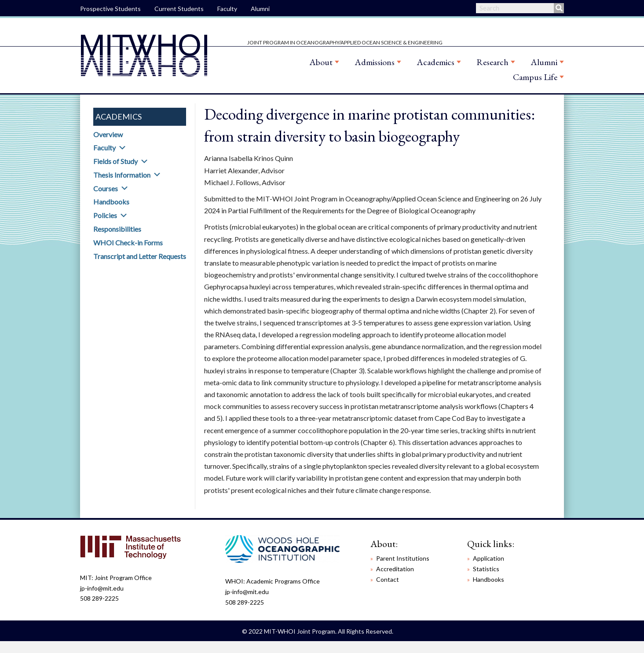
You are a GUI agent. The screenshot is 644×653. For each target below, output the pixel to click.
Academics (435, 62)
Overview (108, 134)
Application (488, 558)
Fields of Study (115, 161)
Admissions (375, 62)
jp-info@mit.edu (102, 588)
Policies (105, 215)
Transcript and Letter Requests (140, 256)
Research (492, 62)
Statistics (486, 569)
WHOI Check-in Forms (128, 243)
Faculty (227, 9)
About (321, 62)
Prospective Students (110, 9)
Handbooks (111, 202)
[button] (122, 148)
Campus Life (535, 77)
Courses (106, 188)
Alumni (260, 9)
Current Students (179, 9)
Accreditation (395, 569)
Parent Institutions (403, 558)
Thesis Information (122, 175)
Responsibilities (117, 229)
